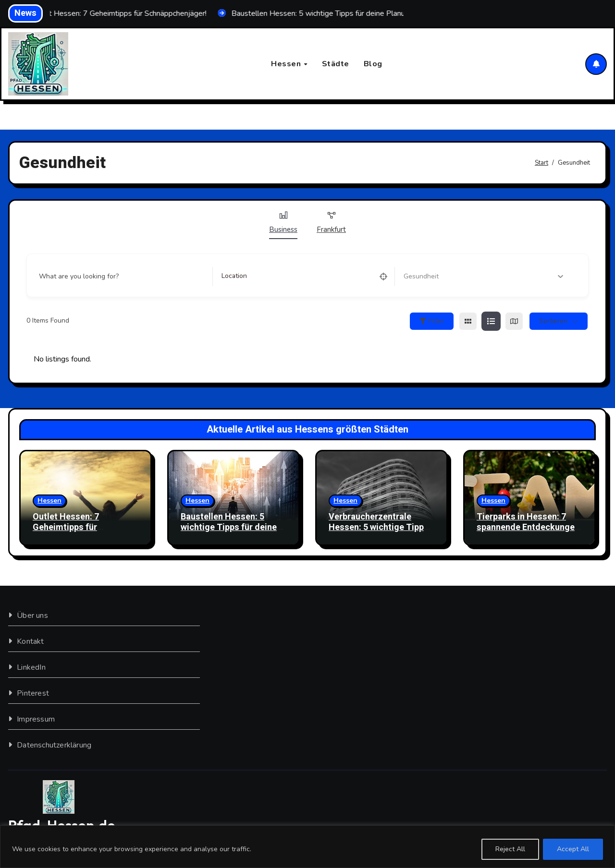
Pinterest (33, 693)
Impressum (36, 719)
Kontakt (30, 641)
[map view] (514, 321)
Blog (373, 64)
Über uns (32, 615)
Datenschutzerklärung (54, 745)
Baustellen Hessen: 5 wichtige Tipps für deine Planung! (229, 527)
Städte (336, 64)
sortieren (553, 321)
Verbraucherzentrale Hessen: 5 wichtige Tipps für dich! (379, 527)
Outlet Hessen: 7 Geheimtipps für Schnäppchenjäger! (71, 527)
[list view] (491, 321)
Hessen (287, 64)
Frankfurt (331, 222)
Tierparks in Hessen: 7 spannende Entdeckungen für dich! (528, 527)
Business (283, 222)
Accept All (573, 849)
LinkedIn (31, 667)
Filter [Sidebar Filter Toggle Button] (432, 321)
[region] (307, 847)
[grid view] (468, 321)
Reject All (510, 849)
